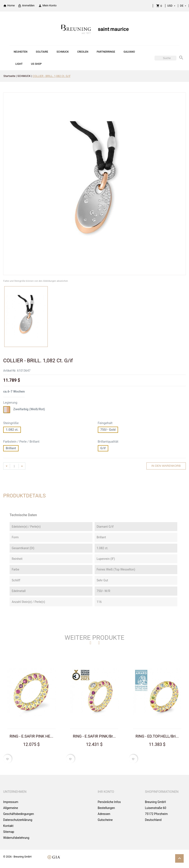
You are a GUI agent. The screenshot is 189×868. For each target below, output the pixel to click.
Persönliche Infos (109, 802)
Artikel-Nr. (10, 371)
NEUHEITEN (20, 52)
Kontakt (8, 826)
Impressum (11, 802)
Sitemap (9, 832)
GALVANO (129, 52)
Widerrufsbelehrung (16, 838)
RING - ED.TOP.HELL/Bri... (157, 736)
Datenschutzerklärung (18, 820)
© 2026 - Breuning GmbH (17, 857)
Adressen (104, 814)
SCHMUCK (63, 52)
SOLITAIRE (42, 52)
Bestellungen (106, 808)
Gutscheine (105, 820)
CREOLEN (83, 52)
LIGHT (19, 64)
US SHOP (36, 64)
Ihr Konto (106, 792)
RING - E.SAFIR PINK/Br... (94, 736)
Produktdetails (25, 496)
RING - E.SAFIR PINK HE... (31, 736)
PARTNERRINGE (106, 52)
